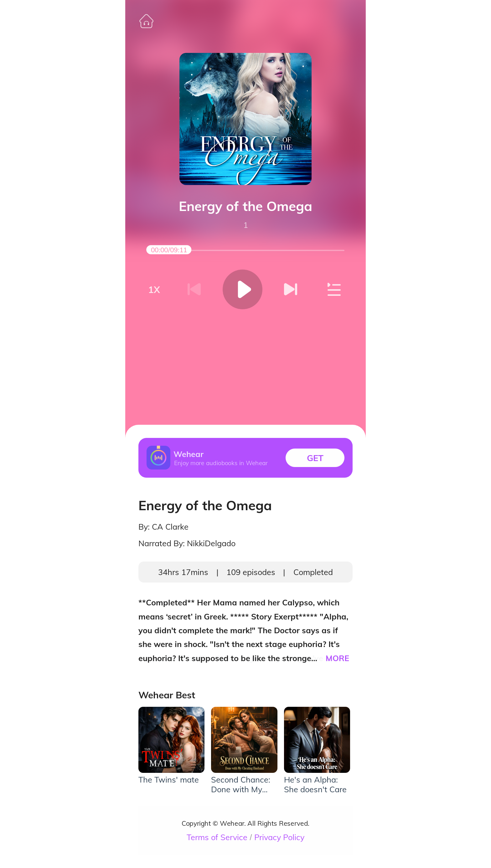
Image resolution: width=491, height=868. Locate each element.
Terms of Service (217, 837)
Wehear (189, 454)
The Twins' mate (169, 780)
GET (315, 458)
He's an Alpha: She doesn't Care (315, 784)
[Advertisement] (246, 358)
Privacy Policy (279, 837)
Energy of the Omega (246, 206)
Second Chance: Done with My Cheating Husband (241, 784)
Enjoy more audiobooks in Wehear (221, 462)
